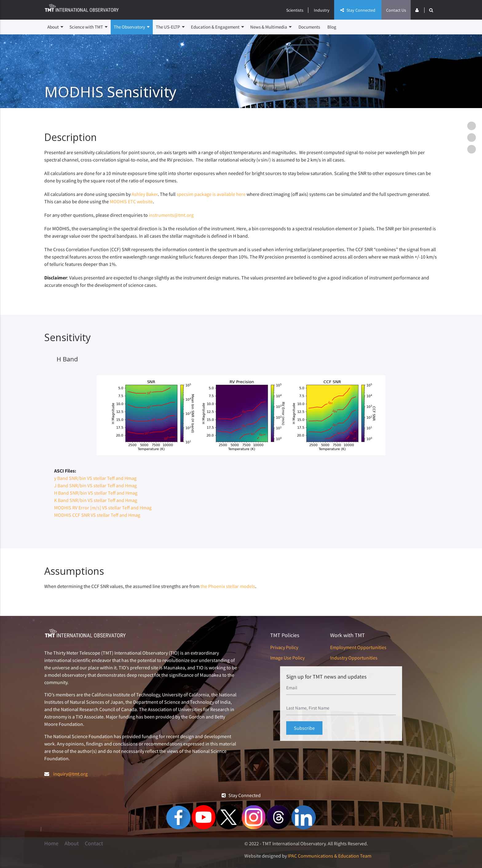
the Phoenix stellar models (228, 586)
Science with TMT (89, 27)
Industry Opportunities (354, 658)
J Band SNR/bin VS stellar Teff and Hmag (95, 485)
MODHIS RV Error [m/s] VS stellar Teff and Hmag (103, 508)
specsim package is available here (211, 194)
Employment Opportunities (358, 647)
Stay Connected (358, 10)
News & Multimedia (271, 27)
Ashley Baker (145, 194)
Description (473, 126)
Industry (322, 10)
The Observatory (132, 27)
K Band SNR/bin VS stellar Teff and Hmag (96, 500)
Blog (332, 27)
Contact (94, 843)
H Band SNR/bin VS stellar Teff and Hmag (96, 493)
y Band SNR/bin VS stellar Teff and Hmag (95, 478)
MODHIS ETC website (131, 201)
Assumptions (473, 149)
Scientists (295, 10)
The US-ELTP (170, 27)
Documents (309, 27)
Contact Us (396, 10)
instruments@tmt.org (171, 215)
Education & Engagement (217, 27)
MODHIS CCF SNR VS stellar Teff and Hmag (97, 515)
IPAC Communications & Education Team (330, 856)
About (55, 27)
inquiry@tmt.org (70, 774)
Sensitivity (473, 138)
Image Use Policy (287, 658)
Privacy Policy (284, 647)
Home (51, 843)
